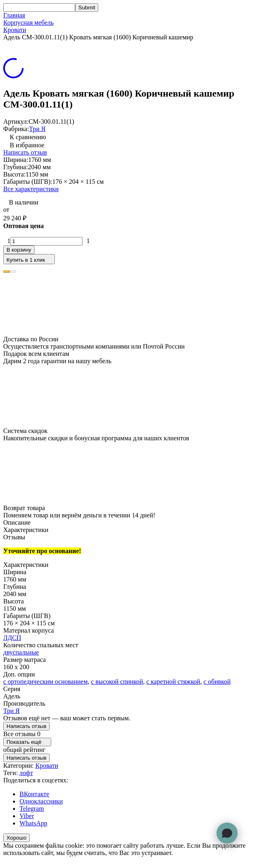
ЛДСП (12, 638)
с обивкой (217, 682)
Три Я (37, 129)
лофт (26, 773)
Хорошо (16, 838)
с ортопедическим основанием (45, 682)
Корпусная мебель (28, 23)
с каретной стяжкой (173, 682)
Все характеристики (31, 189)
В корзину (19, 250)
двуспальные (21, 652)
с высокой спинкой (117, 682)
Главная (14, 15)
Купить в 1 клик (29, 259)
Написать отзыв (25, 152)
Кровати (15, 30)
